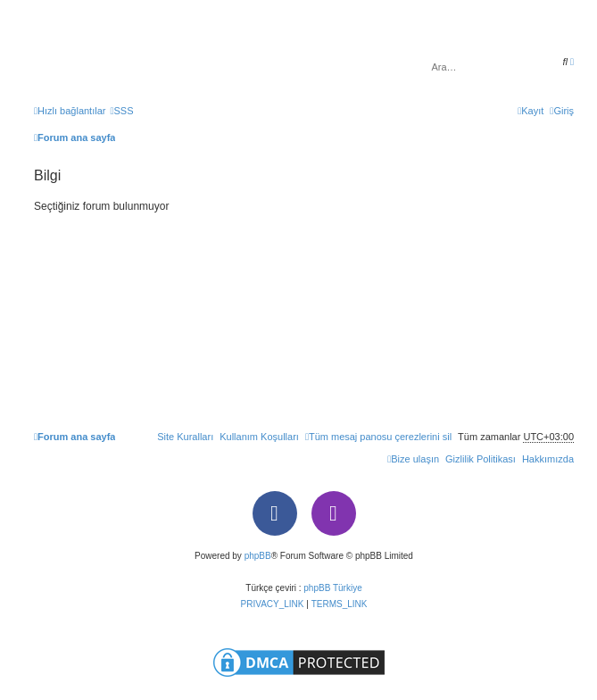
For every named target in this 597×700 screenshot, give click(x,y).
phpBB (258, 556)
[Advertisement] (304, 314)
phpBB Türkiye (332, 588)
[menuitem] (121, 111)
